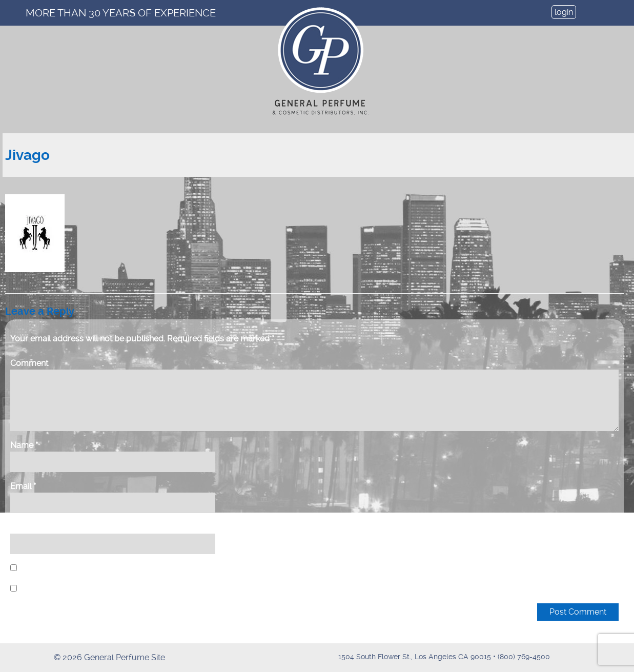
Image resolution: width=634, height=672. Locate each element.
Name (24, 445)
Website (26, 527)
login (564, 12)
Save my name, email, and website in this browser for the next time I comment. (164, 568)
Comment (29, 363)
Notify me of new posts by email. (81, 589)
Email (23, 486)
